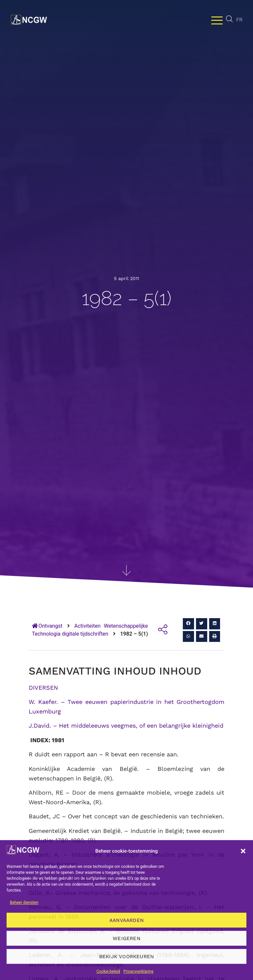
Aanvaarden (126, 920)
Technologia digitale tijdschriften (70, 634)
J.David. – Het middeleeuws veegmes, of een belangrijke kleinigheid (126, 726)
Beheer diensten (24, 902)
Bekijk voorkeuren (126, 957)
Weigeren (126, 938)
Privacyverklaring (139, 971)
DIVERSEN (43, 688)
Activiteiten (88, 626)
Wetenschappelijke (126, 626)
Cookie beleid (108, 971)
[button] (243, 851)
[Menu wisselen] (217, 20)
